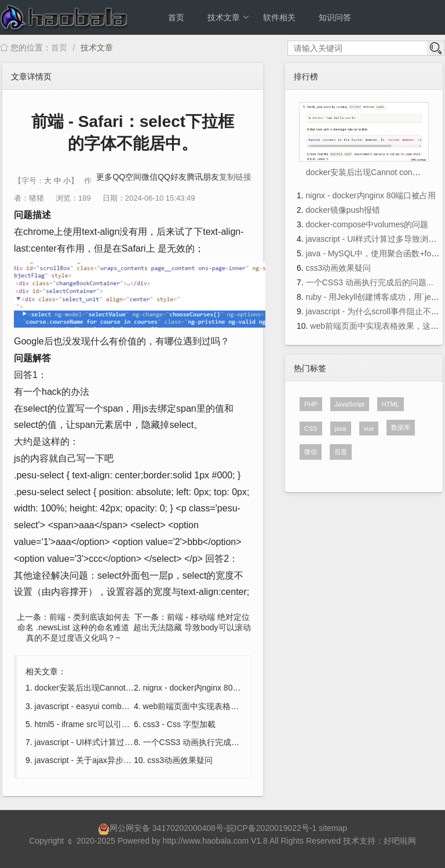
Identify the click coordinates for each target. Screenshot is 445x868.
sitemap (333, 828)
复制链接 (235, 177)
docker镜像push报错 (343, 210)
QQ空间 (127, 177)
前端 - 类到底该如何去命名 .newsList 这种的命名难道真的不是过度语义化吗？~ (73, 627)
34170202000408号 (188, 828)
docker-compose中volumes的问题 (367, 224)
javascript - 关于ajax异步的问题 (91, 760)
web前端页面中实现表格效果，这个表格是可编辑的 (236, 706)
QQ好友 (172, 177)
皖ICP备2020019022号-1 (272, 828)
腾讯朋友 (203, 177)
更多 (104, 177)
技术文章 (229, 17)
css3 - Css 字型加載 (179, 724)
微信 (149, 177)
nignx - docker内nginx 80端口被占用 (208, 688)
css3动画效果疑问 (180, 760)
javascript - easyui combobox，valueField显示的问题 (130, 706)
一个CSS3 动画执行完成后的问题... (207, 742)
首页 (176, 17)
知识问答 (335, 17)
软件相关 (279, 17)
